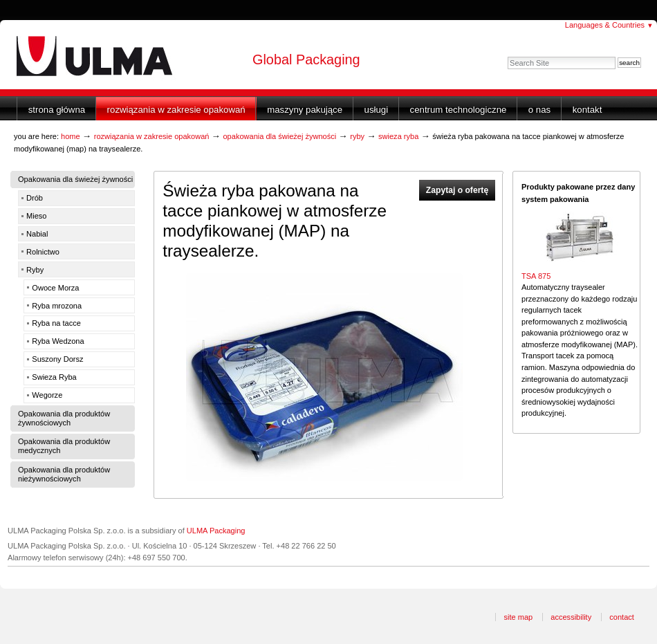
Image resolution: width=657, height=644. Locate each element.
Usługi (377, 110)
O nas (539, 110)
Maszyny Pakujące (305, 110)
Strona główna (57, 110)
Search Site (507, 56)
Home (71, 136)
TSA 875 (536, 276)
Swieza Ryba (398, 136)
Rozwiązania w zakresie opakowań (176, 110)
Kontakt (587, 110)
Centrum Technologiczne (459, 110)
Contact (622, 617)
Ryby (357, 136)
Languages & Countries (609, 25)
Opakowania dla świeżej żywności (279, 136)
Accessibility (571, 617)
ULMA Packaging (216, 531)
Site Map (518, 617)
